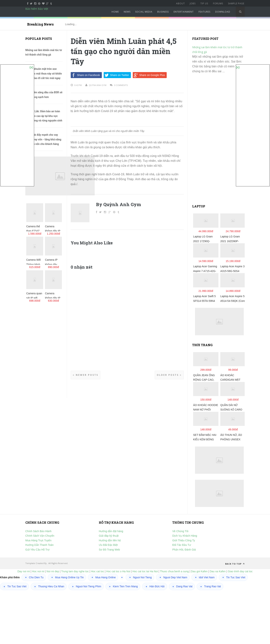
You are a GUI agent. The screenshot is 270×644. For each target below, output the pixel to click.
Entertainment (184, 12)
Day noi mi (24, 571)
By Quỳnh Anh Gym (118, 204)
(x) (31, 67)
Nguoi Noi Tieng (140, 577)
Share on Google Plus (149, 75)
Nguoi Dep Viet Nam (173, 577)
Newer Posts (85, 375)
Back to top (235, 564)
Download (223, 12)
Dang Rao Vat (182, 587)
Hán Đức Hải (155, 587)
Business (163, 12)
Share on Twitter (116, 75)
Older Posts (169, 375)
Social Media (144, 12)
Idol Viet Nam (204, 577)
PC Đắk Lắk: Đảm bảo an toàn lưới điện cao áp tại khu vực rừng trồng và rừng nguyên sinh (44, 116)
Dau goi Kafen (199, 571)
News (127, 12)
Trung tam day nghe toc (75, 571)
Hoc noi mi (38, 571)
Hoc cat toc (97, 571)
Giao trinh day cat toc (240, 571)
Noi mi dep (53, 571)
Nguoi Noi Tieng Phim (86, 587)
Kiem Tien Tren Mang (123, 587)
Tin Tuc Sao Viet (233, 577)
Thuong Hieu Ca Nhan (49, 587)
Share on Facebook (85, 75)
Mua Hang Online (103, 577)
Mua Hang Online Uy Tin (67, 577)
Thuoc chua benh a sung (174, 571)
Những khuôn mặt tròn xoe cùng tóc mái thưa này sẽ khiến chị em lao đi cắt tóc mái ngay (44, 73)
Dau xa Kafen (218, 571)
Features (204, 12)
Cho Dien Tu (34, 577)
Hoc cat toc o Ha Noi (118, 571)
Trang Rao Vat (210, 587)
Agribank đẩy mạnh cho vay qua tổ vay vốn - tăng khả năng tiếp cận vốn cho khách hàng (43, 139)
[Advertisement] (220, 140)
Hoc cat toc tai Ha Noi (145, 571)
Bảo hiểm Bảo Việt (37, 9)
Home (115, 12)
